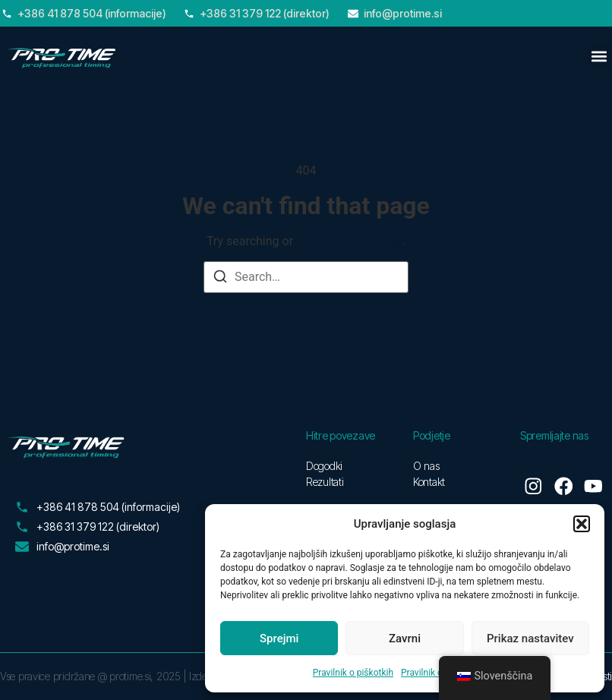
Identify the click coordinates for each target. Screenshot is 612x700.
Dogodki (324, 466)
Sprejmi (279, 639)
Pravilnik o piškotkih (353, 673)
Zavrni (405, 639)
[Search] (220, 279)
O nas (426, 466)
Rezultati (325, 482)
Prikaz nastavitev (530, 639)
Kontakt (429, 482)
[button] (582, 524)
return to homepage (349, 241)
